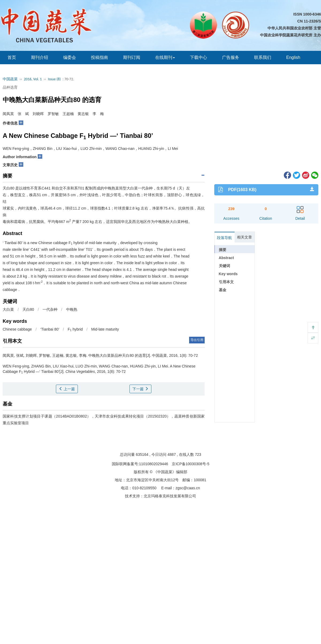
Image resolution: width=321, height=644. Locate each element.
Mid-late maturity (105, 329)
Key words (228, 274)
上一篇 (67, 389)
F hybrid (75, 329)
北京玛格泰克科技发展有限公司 (170, 496)
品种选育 (10, 87)
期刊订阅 (132, 57)
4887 (172, 454)
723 (198, 454)
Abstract (226, 258)
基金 (223, 290)
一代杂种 (50, 309)
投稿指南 (100, 57)
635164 (142, 454)
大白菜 (8, 309)
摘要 (223, 250)
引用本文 (226, 282)
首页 (12, 57)
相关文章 (244, 237)
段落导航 (224, 238)
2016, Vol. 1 (33, 79)
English (293, 57)
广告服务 (231, 57)
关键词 (224, 266)
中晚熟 (72, 309)
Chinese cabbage (17, 329)
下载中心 (198, 57)
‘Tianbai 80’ (50, 329)
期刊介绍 (40, 57)
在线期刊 (165, 57)
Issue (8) (54, 79)
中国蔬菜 (10, 79)
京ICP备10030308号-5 (190, 464)
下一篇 (140, 389)
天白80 (28, 309)
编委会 (70, 57)
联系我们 (263, 57)
